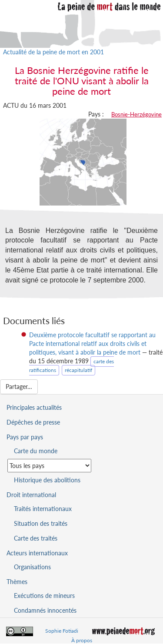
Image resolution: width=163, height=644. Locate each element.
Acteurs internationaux (37, 553)
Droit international (31, 495)
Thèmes (17, 582)
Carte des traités (36, 538)
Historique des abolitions (47, 480)
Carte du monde (36, 451)
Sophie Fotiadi (62, 631)
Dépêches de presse (33, 422)
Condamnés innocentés (45, 610)
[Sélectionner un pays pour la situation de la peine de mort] (49, 466)
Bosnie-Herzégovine (136, 114)
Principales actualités (34, 407)
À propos (82, 640)
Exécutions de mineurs (44, 596)
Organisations (32, 567)
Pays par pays (25, 437)
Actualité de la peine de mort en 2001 (53, 52)
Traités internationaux (43, 509)
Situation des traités (41, 523)
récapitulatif (78, 370)
